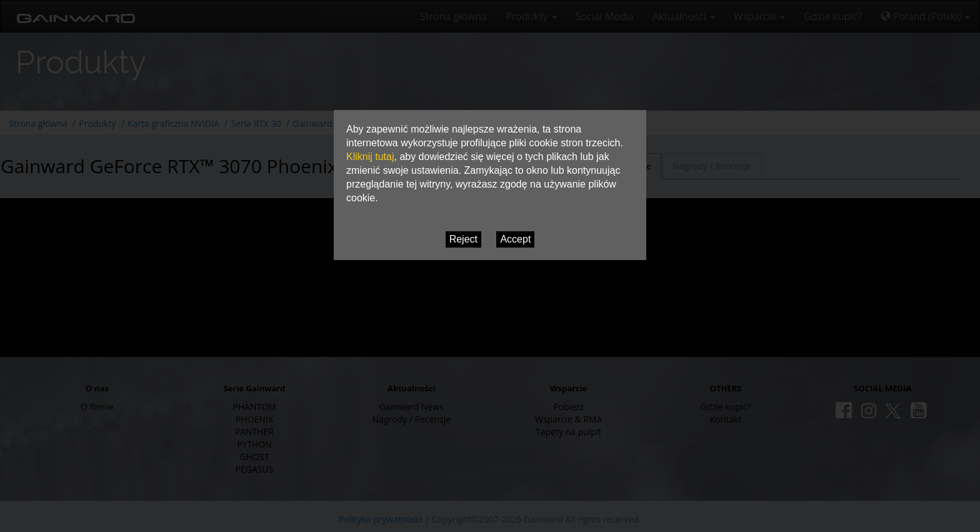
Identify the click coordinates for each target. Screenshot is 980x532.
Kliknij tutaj (370, 157)
